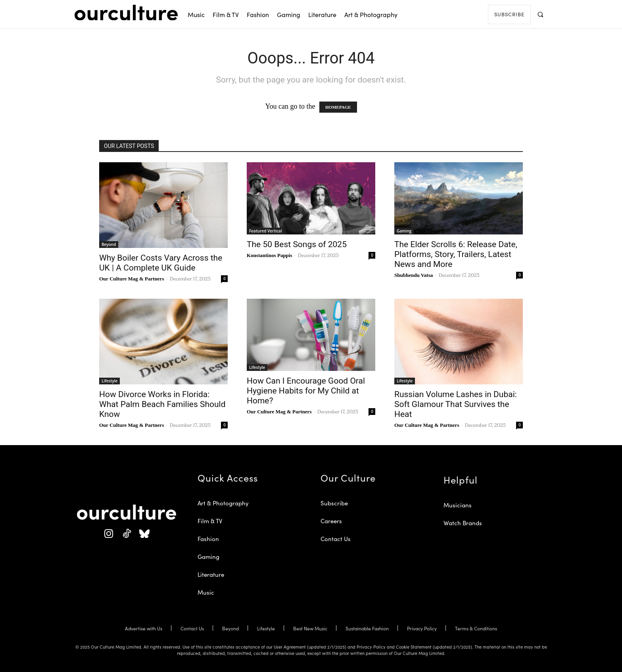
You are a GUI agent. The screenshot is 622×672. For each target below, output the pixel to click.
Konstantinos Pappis (270, 255)
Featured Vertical (266, 231)
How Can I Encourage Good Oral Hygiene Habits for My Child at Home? (306, 391)
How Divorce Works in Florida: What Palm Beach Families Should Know (162, 404)
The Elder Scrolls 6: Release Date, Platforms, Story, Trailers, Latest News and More (456, 254)
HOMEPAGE (338, 107)
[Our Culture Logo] (126, 13)
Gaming (404, 231)
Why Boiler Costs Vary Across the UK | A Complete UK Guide (161, 263)
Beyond (109, 244)
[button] (540, 14)
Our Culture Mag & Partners (132, 279)
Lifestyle (109, 381)
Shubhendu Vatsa (414, 275)
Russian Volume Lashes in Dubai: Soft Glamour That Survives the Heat (456, 404)
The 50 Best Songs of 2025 (297, 244)
